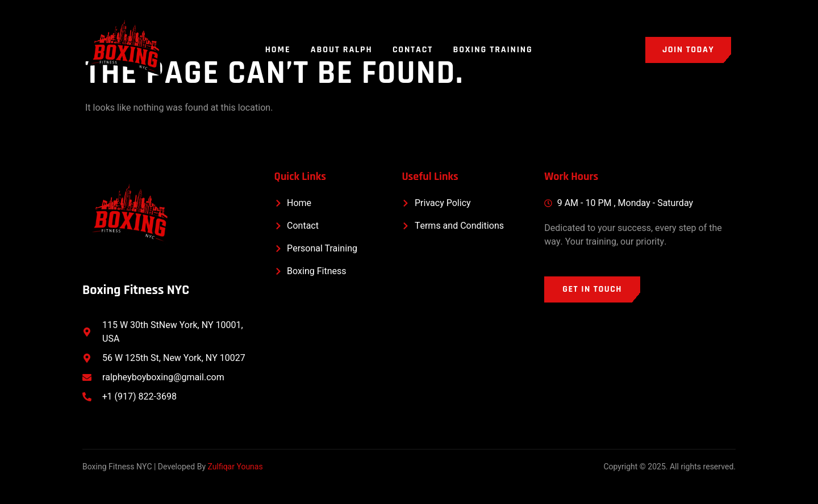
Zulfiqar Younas (235, 467)
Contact (413, 50)
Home (277, 50)
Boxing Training (494, 50)
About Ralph (342, 50)
